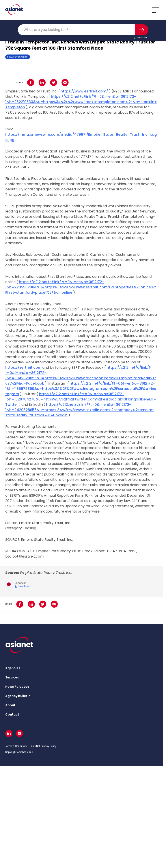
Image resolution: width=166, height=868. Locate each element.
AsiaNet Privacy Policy (44, 746)
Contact (12, 714)
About (10, 705)
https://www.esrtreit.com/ (84, 91)
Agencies (13, 668)
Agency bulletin (18, 696)
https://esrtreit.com (23, 367)
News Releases (17, 687)
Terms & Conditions (16, 746)
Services (12, 677)
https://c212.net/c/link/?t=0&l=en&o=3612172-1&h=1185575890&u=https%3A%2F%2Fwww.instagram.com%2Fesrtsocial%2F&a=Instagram (81, 389)
